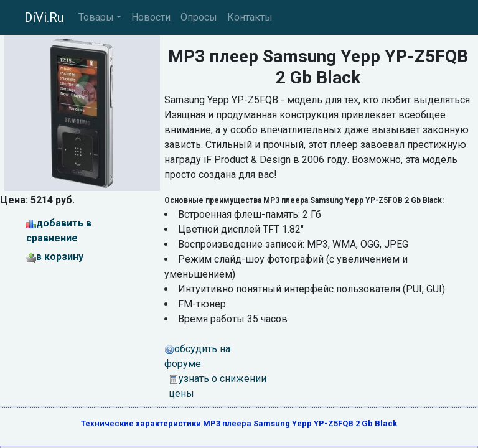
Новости (151, 17)
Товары (96, 17)
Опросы (199, 17)
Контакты (250, 17)
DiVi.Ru (44, 17)
